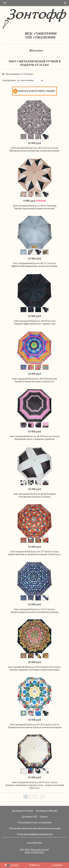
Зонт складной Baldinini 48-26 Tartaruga (35, 206)
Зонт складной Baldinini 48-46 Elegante (34, 494)
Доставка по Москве (47, 811)
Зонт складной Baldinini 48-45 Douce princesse (34, 436)
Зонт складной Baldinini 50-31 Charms (34, 609)
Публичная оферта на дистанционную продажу (35, 828)
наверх (58, 865)
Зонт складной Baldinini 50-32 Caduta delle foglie (34, 667)
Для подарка (13, 74)
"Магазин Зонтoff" (40, 850)
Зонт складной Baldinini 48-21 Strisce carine (35, 148)
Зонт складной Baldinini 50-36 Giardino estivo (34, 725)
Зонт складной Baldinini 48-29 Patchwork (35, 379)
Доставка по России (22, 811)
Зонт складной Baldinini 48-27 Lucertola (34, 263)
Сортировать (9, 80)
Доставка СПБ (29, 817)
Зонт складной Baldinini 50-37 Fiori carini (35, 782)
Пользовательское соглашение (34, 822)
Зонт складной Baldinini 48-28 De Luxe (35, 321)
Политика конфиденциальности (34, 834)
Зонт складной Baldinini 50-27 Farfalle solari (35, 552)
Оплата (44, 817)
